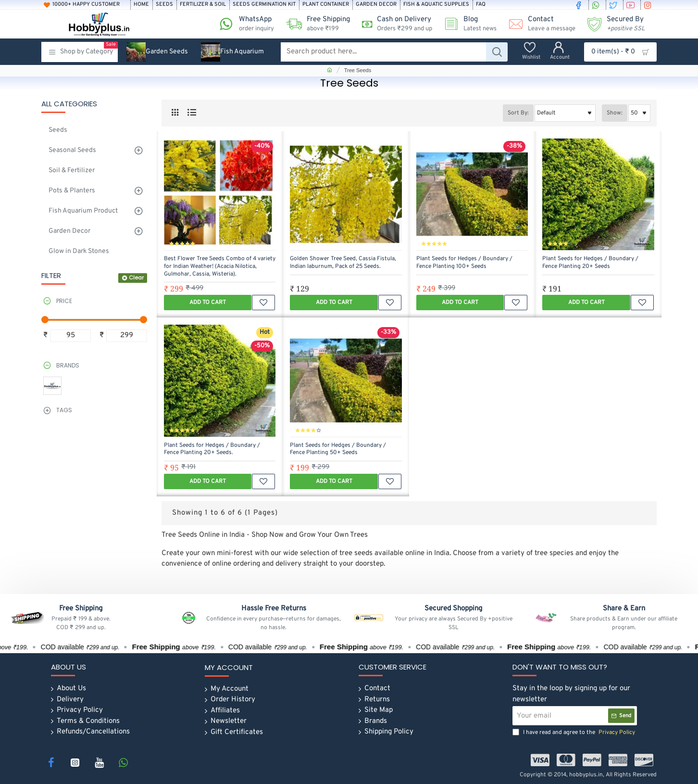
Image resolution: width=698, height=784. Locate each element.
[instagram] (649, 5)
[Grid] (175, 113)
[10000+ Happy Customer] (85, 5)
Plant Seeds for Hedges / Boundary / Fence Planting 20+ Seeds (590, 263)
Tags (64, 410)
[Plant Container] (326, 5)
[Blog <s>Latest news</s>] (467, 24)
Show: (615, 113)
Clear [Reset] (136, 278)
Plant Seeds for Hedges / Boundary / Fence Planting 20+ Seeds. (212, 449)
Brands (68, 365)
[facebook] (580, 5)
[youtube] (632, 5)
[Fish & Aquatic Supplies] (436, 5)
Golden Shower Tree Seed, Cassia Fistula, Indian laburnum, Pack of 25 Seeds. (343, 263)
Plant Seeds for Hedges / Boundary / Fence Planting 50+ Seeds (338, 449)
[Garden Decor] (376, 5)
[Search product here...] (497, 52)
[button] (208, 303)
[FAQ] (481, 5)
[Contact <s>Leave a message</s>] (538, 24)
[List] (192, 113)
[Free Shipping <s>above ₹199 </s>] (314, 24)
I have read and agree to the (575, 733)
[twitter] (614, 5)
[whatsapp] (597, 5)
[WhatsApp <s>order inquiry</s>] (243, 24)
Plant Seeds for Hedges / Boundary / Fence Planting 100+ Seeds (464, 263)
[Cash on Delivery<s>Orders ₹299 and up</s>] (393, 24)
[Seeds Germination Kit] (264, 5)
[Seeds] (164, 5)
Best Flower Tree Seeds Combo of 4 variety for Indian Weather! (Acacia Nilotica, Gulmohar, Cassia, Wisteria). (220, 266)
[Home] (141, 5)
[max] (127, 336)
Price (64, 301)
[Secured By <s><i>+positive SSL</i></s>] (612, 24)
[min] (70, 336)
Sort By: (518, 113)
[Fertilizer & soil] (203, 5)
